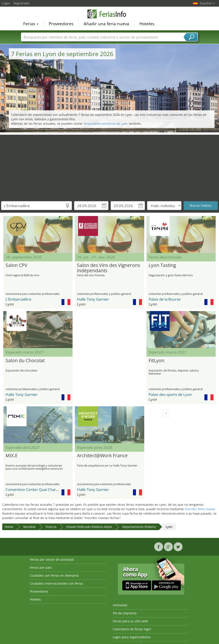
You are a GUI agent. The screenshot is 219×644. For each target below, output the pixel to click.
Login (6, 3)
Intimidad (120, 605)
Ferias (31, 23)
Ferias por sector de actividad (52, 559)
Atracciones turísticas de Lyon (106, 124)
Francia (51, 527)
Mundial (29, 527)
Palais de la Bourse (165, 299)
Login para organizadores (132, 637)
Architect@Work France (102, 456)
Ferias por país (41, 567)
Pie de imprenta (125, 613)
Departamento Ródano (139, 527)
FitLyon (157, 361)
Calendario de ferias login (132, 629)
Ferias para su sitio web (130, 621)
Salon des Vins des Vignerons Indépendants (109, 268)
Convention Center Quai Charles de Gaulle (42, 489)
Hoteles (147, 23)
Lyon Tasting (162, 265)
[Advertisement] (110, 166)
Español (207, 3)
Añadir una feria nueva (106, 23)
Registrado (21, 3)
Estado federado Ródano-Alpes (89, 527)
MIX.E (12, 456)
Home (9, 527)
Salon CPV (16, 265)
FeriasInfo (109, 14)
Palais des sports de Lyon (170, 394)
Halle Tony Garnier (93, 299)
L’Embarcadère (18, 299)
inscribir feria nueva (200, 509)
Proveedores (61, 23)
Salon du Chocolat (25, 361)
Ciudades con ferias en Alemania (54, 575)
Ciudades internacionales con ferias (57, 583)
